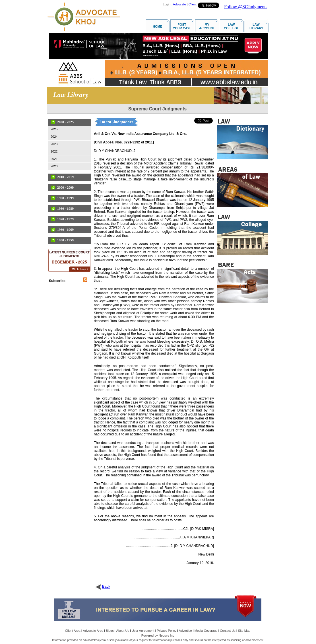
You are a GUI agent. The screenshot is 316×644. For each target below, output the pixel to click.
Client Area (73, 631)
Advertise (185, 631)
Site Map (244, 631)
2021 (54, 159)
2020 (54, 166)
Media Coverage (206, 631)
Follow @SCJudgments (246, 7)
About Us (123, 631)
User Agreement (143, 631)
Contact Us (228, 631)
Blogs (110, 631)
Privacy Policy (166, 631)
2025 (54, 129)
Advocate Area (93, 631)
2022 (54, 151)
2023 (54, 144)
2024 (54, 137)
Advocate (179, 4)
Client (193, 4)
